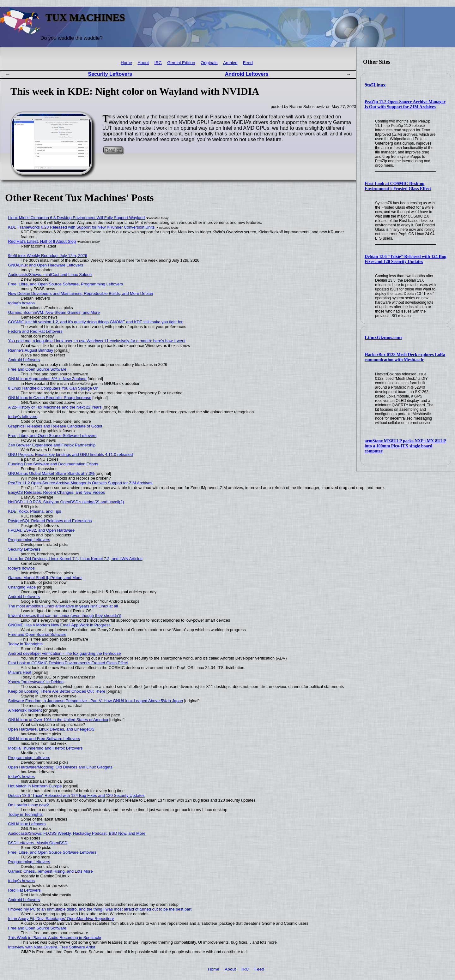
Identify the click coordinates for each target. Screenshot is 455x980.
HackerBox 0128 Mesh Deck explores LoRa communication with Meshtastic (405, 357)
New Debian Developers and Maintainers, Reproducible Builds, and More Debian (81, 293)
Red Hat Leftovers (24, 890)
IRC (158, 63)
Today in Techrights (25, 644)
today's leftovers (23, 417)
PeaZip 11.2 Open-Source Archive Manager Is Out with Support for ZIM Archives (405, 104)
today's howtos (21, 303)
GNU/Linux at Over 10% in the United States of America (58, 720)
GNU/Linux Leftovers (27, 824)
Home (126, 63)
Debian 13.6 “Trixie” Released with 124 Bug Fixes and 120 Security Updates (405, 259)
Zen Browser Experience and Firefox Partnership (52, 445)
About (143, 63)
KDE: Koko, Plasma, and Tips (35, 511)
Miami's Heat (20, 672)
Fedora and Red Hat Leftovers (35, 331)
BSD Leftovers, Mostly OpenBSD (38, 843)
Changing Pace (22, 587)
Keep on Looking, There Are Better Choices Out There (57, 691)
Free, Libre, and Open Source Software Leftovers (52, 436)
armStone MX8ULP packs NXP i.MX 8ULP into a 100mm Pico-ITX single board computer (405, 446)
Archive (230, 63)
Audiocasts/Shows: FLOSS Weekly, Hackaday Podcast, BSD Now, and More (77, 833)
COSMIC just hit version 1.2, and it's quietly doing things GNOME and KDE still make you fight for (95, 322)
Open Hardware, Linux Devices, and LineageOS (51, 729)
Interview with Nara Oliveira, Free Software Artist (52, 947)
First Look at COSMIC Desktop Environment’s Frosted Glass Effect (398, 186)
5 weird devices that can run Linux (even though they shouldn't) (65, 615)
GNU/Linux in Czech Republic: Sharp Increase (50, 398)
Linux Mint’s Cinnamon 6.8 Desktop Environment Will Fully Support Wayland (76, 218)
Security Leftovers (110, 74)
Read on (113, 150)
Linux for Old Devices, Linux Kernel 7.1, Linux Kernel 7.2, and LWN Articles (75, 559)
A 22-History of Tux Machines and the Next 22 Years (55, 407)
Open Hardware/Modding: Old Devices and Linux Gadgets (60, 767)
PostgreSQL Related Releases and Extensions (50, 521)
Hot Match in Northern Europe (35, 786)
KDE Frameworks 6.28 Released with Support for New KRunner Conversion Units (82, 227)
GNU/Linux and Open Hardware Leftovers (46, 265)
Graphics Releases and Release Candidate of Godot (55, 426)
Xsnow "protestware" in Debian (36, 682)
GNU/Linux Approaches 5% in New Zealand (47, 379)
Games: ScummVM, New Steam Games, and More (54, 312)
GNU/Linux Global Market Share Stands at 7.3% (52, 473)
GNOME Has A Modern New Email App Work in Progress (59, 625)
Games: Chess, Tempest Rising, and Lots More (51, 871)
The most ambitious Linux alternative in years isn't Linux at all (63, 606)
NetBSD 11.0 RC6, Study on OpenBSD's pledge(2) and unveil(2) (66, 502)
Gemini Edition (181, 63)
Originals (209, 63)
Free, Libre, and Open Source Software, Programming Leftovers (66, 284)
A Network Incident (25, 710)
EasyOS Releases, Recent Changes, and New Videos (57, 492)
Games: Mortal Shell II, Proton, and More (45, 578)
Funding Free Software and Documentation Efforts (53, 464)
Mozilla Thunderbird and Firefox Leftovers (45, 748)
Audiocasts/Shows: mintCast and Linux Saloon (50, 275)
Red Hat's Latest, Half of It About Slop (42, 241)
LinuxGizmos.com (383, 338)
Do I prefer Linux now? (29, 805)
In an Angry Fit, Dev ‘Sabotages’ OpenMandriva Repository (61, 919)
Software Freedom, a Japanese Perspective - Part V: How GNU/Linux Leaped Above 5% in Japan (96, 701)
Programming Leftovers (29, 540)
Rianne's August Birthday (31, 350)
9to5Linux (375, 85)
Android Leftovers (247, 74)
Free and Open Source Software (37, 369)
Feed (248, 63)
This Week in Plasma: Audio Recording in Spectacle (55, 938)
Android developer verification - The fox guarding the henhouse (65, 653)
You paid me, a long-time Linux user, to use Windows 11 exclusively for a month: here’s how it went (97, 341)
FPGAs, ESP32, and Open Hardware (42, 530)
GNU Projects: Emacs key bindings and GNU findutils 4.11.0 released (71, 454)
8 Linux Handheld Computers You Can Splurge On (53, 388)
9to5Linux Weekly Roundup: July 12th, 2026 (48, 256)
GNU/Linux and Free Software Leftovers (44, 739)
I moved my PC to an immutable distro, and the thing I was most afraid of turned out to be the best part (100, 909)
